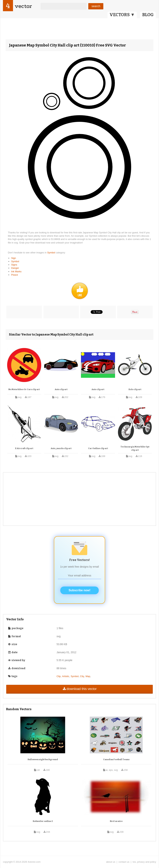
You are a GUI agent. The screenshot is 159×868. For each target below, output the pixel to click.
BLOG (148, 15)
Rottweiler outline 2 (43, 821)
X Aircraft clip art (24, 448)
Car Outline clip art (98, 448)
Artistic (66, 676)
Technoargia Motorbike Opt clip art (135, 448)
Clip (59, 676)
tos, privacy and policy (144, 862)
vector (23, 6)
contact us (124, 862)
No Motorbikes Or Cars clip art (24, 389)
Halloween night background (43, 759)
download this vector (79, 689)
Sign (14, 258)
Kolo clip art (135, 389)
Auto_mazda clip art (61, 448)
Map (88, 676)
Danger (15, 268)
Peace (15, 275)
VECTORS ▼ (122, 15)
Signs (14, 265)
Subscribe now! (79, 590)
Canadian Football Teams (116, 759)
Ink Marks (16, 271)
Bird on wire (116, 821)
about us (111, 862)
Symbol (52, 253)
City (82, 676)
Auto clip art (61, 389)
